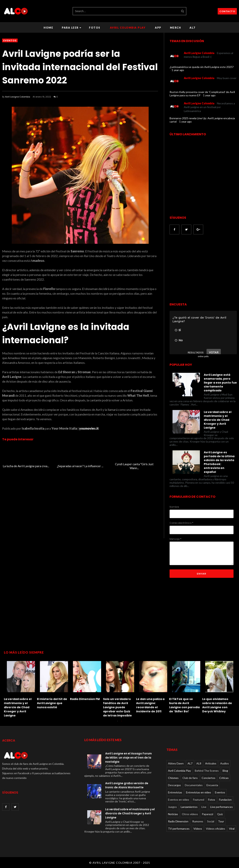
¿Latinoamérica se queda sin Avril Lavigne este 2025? (202, 67)
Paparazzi (208, 814)
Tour (221, 821)
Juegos (172, 807)
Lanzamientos (189, 807)
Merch (176, 28)
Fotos (95, 28)
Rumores (198, 821)
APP (158, 28)
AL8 (199, 763)
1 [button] (118, 723)
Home (48, 28)
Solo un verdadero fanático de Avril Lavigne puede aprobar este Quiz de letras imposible (117, 707)
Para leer (71, 28)
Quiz (220, 814)
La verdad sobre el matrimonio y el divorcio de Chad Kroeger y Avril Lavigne (218, 420)
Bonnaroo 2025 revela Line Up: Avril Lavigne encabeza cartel (202, 120)
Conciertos (208, 778)
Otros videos (190, 814)
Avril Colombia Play (128, 28)
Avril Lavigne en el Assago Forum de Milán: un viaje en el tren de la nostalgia (128, 758)
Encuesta (212, 785)
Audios (225, 763)
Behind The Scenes (207, 771)
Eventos (10, 40)
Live (204, 807)
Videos (198, 829)
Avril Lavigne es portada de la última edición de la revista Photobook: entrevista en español (219, 462)
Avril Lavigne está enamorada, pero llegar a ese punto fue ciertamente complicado (220, 383)
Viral (232, 829)
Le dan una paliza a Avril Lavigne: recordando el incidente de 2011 (150, 705)
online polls (203, 356)
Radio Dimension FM (85, 699)
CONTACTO (227, 11)
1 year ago (178, 70)
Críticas (224, 778)
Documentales (194, 785)
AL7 (192, 28)
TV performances (179, 829)
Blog (225, 771)
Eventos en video (179, 800)
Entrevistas (175, 792)
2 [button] (121, 723)
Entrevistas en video (199, 792)
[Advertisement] (202, 269)
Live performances (221, 807)
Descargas (174, 785)
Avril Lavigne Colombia (18, 97)
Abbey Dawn (176, 763)
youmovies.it (89, 428)
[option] (20, 688)
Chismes (173, 778)
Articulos (211, 763)
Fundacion (225, 800)
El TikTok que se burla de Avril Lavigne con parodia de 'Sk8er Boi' (184, 705)
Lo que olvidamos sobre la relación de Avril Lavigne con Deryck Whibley (217, 705)
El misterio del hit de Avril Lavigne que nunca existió (52, 703)
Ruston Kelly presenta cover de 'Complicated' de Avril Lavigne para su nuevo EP (202, 94)
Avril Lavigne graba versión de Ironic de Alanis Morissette (127, 785)
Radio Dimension (178, 821)
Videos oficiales (216, 829)
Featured (199, 800)
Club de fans (190, 778)
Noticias (173, 814)
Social (211, 821)
